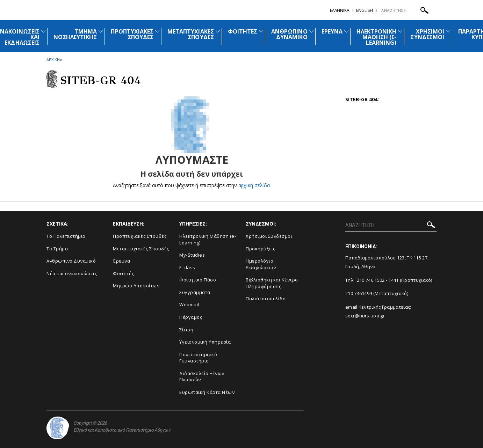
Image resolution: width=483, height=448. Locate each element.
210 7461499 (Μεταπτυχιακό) (377, 293)
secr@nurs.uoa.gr (365, 316)
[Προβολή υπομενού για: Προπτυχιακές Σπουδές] (157, 31)
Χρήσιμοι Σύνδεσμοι (269, 236)
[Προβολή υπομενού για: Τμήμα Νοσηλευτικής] (101, 31)
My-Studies (192, 255)
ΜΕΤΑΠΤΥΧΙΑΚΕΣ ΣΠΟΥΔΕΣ (191, 34)
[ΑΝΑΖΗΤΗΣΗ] (406, 10)
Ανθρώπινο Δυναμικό (71, 261)
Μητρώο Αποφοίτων (136, 286)
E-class (187, 267)
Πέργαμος (191, 317)
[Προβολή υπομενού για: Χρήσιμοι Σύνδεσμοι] (448, 31)
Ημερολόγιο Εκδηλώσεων (261, 264)
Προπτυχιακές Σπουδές (140, 236)
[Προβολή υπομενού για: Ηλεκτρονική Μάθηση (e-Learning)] (400, 31)
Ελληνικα (340, 10)
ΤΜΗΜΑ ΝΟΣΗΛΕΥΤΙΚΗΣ (75, 34)
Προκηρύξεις (261, 249)
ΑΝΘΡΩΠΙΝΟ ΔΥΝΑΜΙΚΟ (289, 34)
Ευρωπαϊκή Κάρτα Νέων (207, 392)
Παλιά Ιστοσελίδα (266, 299)
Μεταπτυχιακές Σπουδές (141, 249)
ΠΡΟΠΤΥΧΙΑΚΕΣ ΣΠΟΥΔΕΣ (132, 34)
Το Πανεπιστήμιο (66, 236)
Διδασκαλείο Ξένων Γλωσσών (202, 377)
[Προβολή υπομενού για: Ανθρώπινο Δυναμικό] (311, 31)
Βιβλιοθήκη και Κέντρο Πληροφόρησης (272, 283)
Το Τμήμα (57, 249)
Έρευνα (121, 261)
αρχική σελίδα (254, 185)
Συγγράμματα (195, 292)
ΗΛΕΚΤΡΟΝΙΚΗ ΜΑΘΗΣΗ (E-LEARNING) (377, 37)
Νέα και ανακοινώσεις (72, 273)
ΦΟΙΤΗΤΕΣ (243, 31)
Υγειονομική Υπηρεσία (205, 342)
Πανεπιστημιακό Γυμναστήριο (198, 358)
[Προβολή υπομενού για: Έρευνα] (346, 31)
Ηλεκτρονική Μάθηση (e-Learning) (208, 239)
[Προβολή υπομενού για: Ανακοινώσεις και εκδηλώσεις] (43, 31)
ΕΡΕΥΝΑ (332, 31)
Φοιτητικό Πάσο (198, 280)
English (365, 10)
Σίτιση (186, 330)
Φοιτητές (123, 273)
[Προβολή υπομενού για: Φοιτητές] (261, 31)
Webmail (189, 304)
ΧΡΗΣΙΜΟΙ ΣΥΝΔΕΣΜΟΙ (427, 34)
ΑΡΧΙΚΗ (53, 60)
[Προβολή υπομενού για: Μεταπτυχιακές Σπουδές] (218, 31)
